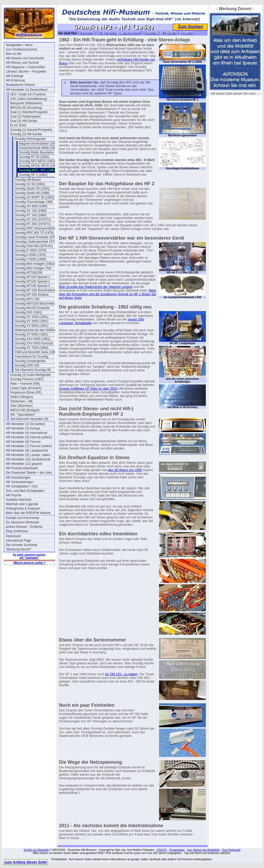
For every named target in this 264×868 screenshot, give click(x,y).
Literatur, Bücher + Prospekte (26, 72)
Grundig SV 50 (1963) (30, 184)
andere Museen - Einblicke (24, 527)
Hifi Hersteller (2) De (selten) (25, 424)
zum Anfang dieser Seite (26, 862)
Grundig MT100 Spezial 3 (32, 286)
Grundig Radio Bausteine (36, 152)
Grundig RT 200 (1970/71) (33, 224)
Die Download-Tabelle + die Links (29, 473)
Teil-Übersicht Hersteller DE (29, 419)
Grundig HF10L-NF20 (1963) (39, 166)
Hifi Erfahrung (15, 80)
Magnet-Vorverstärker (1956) (39, 144)
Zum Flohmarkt (231, 850)
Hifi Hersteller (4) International (26, 433)
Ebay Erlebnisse (17, 531)
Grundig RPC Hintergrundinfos (36, 228)
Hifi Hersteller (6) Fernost (23, 442)
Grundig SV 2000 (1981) (31, 321)
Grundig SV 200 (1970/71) (33, 220)
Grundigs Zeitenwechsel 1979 (35, 242)
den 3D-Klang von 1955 (125, 470)
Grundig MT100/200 (28, 273)
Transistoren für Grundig (31, 357)
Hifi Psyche (14, 495)
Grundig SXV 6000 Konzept (34, 343)
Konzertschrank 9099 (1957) (39, 148)
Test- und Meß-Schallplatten (25, 491)
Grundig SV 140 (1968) (31, 211)
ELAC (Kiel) (18, 125)
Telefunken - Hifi (21, 401)
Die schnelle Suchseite (21, 545)
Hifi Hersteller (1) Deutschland (27, 90)
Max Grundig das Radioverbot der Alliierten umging (96, 287)
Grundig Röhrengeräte (30, 139)
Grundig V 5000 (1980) (30, 259)
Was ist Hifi (14, 54)
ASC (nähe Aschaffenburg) (29, 99)
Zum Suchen (190, 27)
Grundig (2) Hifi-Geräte (26, 134)
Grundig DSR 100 (27, 365)
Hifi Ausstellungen (18, 478)
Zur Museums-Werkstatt (22, 522)
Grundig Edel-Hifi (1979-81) (34, 246)
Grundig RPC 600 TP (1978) (34, 233)
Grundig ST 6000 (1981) (31, 335)
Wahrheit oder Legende (22, 504)
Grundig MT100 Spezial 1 (32, 277)
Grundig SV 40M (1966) (31, 206)
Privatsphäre (177, 850)
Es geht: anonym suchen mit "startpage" (29, 556)
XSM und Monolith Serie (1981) (36, 352)
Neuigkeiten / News (19, 45)
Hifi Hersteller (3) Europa (23, 428)
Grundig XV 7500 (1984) (31, 348)
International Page (18, 541)
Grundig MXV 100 (27, 299)
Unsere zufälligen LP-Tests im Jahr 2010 (88, 389)
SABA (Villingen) (22, 397)
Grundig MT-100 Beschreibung (36, 290)
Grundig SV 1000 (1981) (31, 317)
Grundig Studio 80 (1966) (32, 193)
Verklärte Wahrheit (18, 500)
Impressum (13, 536)
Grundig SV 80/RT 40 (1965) (34, 197)
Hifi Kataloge (15, 76)
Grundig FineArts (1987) (27, 379)
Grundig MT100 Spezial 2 (32, 281)
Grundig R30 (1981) (28, 312)
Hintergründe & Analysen (23, 509)
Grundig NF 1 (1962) (33, 175)
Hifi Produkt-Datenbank (22, 468)
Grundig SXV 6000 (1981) (32, 339)
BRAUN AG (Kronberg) (26, 108)
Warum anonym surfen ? (29, 563)
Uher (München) (21, 406)
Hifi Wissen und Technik (22, 63)
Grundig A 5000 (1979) (30, 255)
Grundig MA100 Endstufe (32, 308)
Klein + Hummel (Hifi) (25, 384)
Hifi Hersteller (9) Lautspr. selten (28, 455)
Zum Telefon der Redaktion (203, 850)
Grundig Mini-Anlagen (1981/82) (37, 264)
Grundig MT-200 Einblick (32, 295)
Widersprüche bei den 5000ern (36, 330)
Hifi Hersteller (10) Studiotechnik (28, 459)
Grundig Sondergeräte (30, 361)
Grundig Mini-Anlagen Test (33, 268)
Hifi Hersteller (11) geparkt (24, 464)
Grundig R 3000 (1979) (31, 250)
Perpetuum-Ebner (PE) (26, 393)
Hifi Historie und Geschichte (25, 58)
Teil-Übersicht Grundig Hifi (33, 370)
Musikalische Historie (20, 85)
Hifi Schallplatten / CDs (22, 486)
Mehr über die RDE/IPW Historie (28, 513)
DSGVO (162, 850)
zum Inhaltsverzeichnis (21, 49)
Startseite (86, 33)
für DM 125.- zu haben (121, 674)
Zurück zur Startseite (36, 850)
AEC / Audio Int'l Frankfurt (28, 94)
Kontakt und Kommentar (22, 518)
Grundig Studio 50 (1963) (32, 189)
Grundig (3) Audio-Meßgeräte (30, 375)
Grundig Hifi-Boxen (28, 180)
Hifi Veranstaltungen (20, 482)
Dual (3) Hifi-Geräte (24, 121)
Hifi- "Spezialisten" (23, 415)
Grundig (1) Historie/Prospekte (31, 130)
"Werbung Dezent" (18, 549)
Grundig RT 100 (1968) (31, 215)
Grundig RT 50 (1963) (34, 157)
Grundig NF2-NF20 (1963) (37, 161)
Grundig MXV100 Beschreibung (37, 304)
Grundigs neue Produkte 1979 (35, 237)
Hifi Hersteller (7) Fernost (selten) (29, 446)
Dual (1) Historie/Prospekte (29, 112)
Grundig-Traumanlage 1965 (34, 202)
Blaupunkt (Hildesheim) (26, 103)
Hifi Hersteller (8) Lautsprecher (27, 451)
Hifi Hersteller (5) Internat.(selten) (29, 437)
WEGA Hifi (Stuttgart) (25, 410)
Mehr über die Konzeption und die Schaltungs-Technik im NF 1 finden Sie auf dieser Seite (108, 294)
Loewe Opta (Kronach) (26, 388)
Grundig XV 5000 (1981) (31, 326)
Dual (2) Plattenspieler (26, 117)
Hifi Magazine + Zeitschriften (25, 67)
